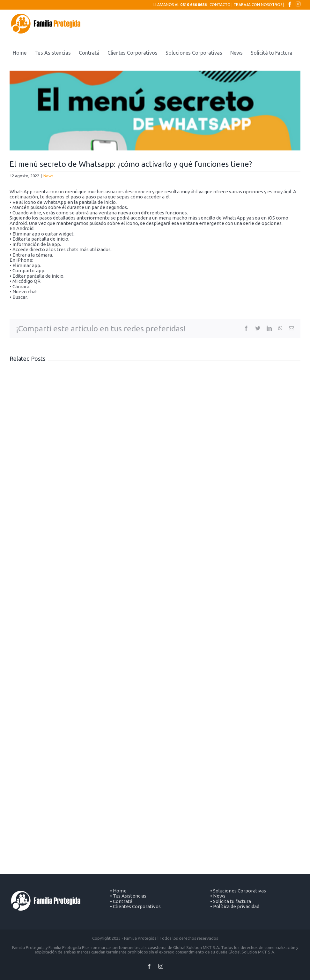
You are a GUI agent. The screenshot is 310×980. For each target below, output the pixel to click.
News (48, 176)
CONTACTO (220, 5)
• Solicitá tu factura (231, 901)
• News (218, 896)
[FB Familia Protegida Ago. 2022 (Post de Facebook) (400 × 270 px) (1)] (155, 111)
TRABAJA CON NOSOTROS (258, 5)
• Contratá (121, 901)
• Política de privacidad (235, 906)
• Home (118, 891)
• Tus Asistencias (128, 896)
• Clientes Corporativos (135, 906)
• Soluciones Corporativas (238, 891)
